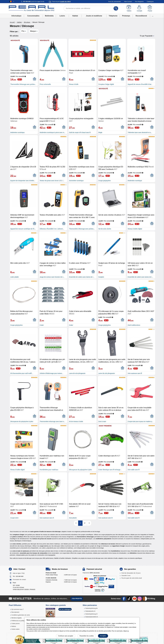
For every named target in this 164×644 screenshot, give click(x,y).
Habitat (75, 16)
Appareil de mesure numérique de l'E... (23, 229)
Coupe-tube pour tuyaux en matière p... (140, 421)
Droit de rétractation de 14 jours (131, 573)
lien (114, 625)
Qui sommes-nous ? (17, 609)
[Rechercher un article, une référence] (91, 8)
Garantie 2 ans (126, 576)
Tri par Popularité (146, 36)
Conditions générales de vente (21, 615)
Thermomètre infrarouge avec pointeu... (23, 84)
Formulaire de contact (19, 580)
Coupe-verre (14, 518)
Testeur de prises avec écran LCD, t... (52, 181)
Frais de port (61, 2)
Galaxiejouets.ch (90, 611)
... (153, 16)
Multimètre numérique (17, 132)
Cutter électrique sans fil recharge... (110, 470)
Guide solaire (15, 629)
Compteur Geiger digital (106, 84)
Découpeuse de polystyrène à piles (22, 421)
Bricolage (27, 22)
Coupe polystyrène (105, 181)
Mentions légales (17, 618)
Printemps (126, 16)
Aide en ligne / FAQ (19, 573)
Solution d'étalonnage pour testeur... (51, 373)
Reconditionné (141, 16)
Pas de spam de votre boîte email (132, 578)
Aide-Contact (128, 2)
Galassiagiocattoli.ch (92, 617)
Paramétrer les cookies (87, 636)
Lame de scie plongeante (77, 373)
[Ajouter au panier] (34, 79)
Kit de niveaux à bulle (76, 421)
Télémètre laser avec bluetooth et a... (140, 132)
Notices (14, 626)
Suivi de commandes (115, 2)
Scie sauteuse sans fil (135, 373)
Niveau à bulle (74, 84)
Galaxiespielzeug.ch (91, 614)
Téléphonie (113, 16)
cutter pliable (14, 277)
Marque (33, 31)
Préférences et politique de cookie (22, 621)
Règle (100, 132)
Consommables (33, 16)
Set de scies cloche (105, 229)
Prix (23, 31)
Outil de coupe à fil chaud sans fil (80, 132)
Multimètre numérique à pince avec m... (53, 132)
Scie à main (102, 421)
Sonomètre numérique (76, 181)
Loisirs (62, 16)
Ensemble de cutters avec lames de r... (82, 277)
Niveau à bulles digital (135, 229)
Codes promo (15, 623)
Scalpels (101, 277)
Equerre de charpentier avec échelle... (23, 181)
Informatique (16, 16)
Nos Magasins (139, 2)
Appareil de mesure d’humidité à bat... (140, 84)
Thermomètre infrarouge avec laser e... (52, 421)
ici (128, 631)
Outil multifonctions (134, 325)
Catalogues (150, 2)
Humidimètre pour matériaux (49, 470)
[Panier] (150, 8)
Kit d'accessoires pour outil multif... (22, 373)
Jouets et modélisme (94, 16)
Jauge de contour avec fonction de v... (52, 277)
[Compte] (140, 8)
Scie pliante (73, 518)
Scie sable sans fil (134, 470)
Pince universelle (45, 84)
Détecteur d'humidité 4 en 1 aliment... (52, 229)
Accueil (12, 22)
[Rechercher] (116, 8)
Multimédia (49, 16)
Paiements (91, 573)
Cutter (42, 325)
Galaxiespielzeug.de (91, 608)
